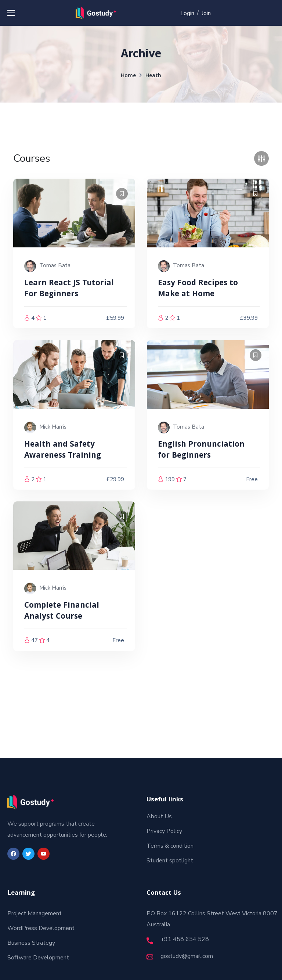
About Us (159, 816)
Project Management (35, 913)
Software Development (38, 958)
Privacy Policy (164, 831)
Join (206, 13)
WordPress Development (41, 928)
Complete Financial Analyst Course (62, 611)
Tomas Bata (55, 265)
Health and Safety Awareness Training (63, 450)
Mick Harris (53, 427)
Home (128, 76)
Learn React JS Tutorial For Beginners (69, 289)
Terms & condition (170, 846)
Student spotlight (170, 861)
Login (187, 13)
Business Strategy (31, 943)
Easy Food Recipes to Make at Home (198, 289)
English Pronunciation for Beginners (201, 450)
